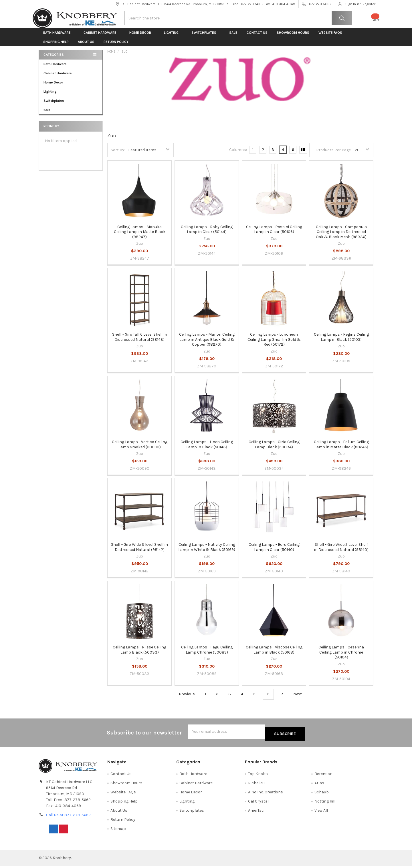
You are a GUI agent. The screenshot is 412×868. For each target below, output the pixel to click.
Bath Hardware (59, 37)
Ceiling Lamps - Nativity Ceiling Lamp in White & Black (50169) (207, 552)
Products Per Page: (334, 154)
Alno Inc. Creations (266, 794)
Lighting (173, 37)
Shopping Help (56, 46)
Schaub (322, 794)
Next (301, 698)
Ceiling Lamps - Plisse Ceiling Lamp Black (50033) (139, 654)
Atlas (319, 785)
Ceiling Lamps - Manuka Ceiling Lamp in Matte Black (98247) (140, 236)
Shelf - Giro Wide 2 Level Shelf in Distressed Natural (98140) (341, 552)
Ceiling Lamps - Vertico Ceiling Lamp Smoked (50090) (140, 449)
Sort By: (118, 154)
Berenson (323, 776)
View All (321, 812)
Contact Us (257, 37)
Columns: (238, 154)
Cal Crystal (258, 803)
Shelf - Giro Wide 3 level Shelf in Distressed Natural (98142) (139, 552)
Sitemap (118, 831)
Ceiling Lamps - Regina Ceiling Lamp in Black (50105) (341, 342)
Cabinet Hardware (102, 37)
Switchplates (206, 37)
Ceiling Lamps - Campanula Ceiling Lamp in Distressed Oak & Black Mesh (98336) (341, 236)
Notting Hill (325, 803)
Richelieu (256, 785)
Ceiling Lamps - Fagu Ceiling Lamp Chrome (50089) (207, 654)
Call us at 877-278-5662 (68, 817)
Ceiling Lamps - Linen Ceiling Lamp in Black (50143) (207, 449)
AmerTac (256, 812)
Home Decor (142, 37)
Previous (184, 698)
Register (369, 4)
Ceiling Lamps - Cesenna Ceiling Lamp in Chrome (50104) (341, 657)
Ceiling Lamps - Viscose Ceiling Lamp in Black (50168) (274, 654)
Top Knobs (258, 776)
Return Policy (116, 46)
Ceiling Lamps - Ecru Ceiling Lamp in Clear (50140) (274, 552)
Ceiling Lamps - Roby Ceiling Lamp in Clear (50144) (207, 234)
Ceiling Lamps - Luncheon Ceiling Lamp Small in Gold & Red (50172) (274, 344)
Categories (54, 59)
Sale (233, 37)
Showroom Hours (293, 37)
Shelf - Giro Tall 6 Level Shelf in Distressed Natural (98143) (140, 342)
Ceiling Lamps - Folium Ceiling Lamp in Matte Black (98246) (341, 449)
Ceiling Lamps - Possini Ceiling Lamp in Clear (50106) (274, 234)
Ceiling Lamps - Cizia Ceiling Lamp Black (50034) (274, 449)
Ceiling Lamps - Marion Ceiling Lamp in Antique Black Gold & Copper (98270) (207, 344)
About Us (86, 46)
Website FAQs (330, 37)
